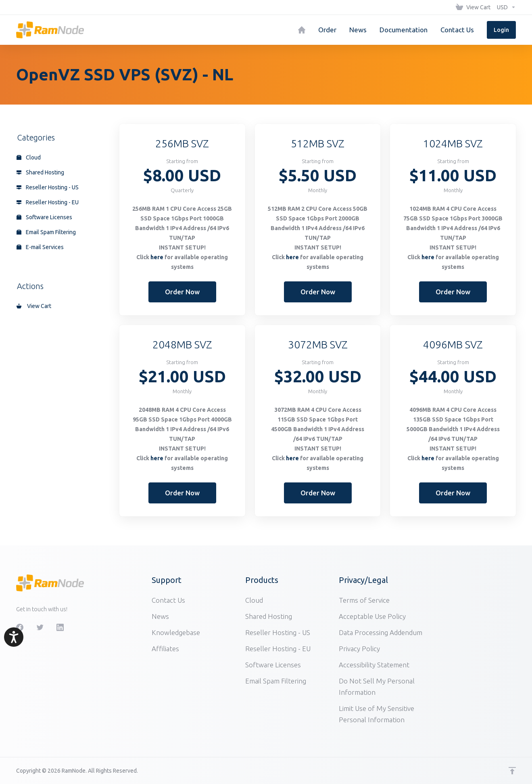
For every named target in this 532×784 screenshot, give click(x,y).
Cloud (29, 157)
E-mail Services (40, 247)
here (157, 257)
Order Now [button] (182, 292)
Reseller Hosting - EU (48, 202)
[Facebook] (20, 627)
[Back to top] (512, 771)
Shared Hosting (40, 172)
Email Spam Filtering (46, 232)
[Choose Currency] (505, 7)
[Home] (302, 30)
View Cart (34, 306)
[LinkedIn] (60, 627)
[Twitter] (40, 627)
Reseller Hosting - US (48, 187)
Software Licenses (44, 217)
